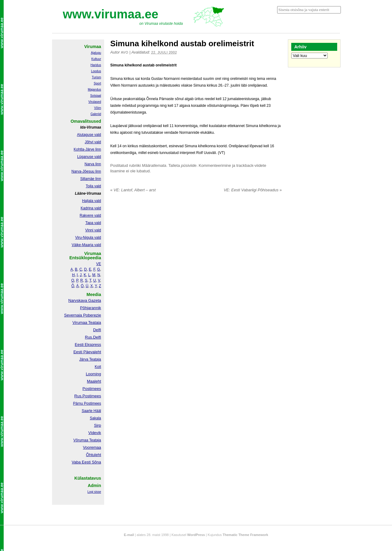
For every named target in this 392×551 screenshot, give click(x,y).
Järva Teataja (90, 359)
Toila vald (93, 186)
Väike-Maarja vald (86, 245)
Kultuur (96, 59)
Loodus (96, 71)
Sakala (95, 418)
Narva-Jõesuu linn (86, 171)
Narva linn (93, 164)
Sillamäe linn (91, 179)
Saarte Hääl (91, 411)
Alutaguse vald (89, 135)
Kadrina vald (91, 208)
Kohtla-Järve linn (87, 149)
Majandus (94, 90)
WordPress (196, 535)
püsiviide (189, 165)
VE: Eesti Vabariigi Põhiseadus (253, 190)
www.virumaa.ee (111, 14)
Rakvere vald (90, 216)
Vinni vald (93, 230)
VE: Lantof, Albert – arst (133, 190)
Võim (98, 108)
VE (99, 264)
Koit (98, 367)
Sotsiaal (96, 96)
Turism (96, 77)
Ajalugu (96, 53)
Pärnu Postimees (87, 403)
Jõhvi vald (93, 142)
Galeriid (96, 114)
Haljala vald (92, 201)
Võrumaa (81, 440)
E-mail (129, 535)
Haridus (96, 65)
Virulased (95, 102)
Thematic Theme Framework (245, 535)
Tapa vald (93, 223)
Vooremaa (92, 447)
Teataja (95, 440)
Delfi (97, 330)
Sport (97, 83)
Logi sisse (94, 492)
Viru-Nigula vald (88, 238)
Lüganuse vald (89, 157)
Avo (125, 52)
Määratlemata (154, 165)
